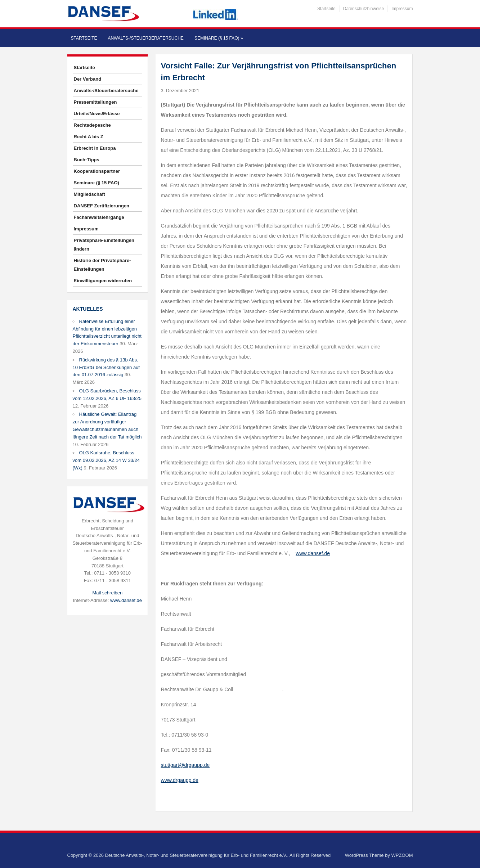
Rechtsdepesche (92, 125)
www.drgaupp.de (180, 780)
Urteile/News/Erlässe (97, 114)
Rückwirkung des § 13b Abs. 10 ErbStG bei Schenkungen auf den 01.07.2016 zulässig (106, 367)
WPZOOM (402, 855)
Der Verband (88, 79)
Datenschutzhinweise (364, 9)
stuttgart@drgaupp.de (185, 765)
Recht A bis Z (89, 137)
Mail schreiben (107, 593)
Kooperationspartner (97, 171)
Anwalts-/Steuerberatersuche (145, 38)
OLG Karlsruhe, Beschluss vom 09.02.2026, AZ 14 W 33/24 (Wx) (106, 460)
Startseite (326, 9)
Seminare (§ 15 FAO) (219, 38)
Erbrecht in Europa (95, 148)
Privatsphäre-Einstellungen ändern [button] (104, 245)
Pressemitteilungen (95, 102)
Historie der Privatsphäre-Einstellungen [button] (102, 265)
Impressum (402, 9)
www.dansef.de (126, 600)
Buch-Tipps (87, 160)
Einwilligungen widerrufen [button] (103, 281)
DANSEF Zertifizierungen (102, 206)
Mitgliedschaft (89, 194)
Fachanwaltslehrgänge (99, 217)
